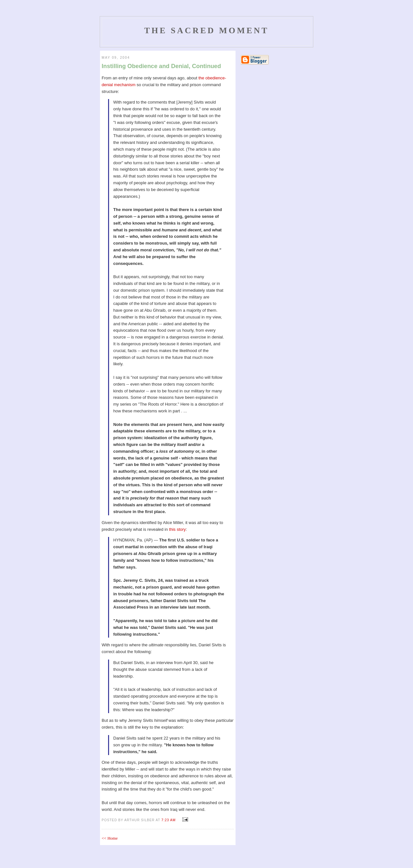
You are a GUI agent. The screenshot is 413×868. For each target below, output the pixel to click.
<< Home (110, 838)
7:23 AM (168, 820)
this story (177, 529)
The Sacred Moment (206, 30)
